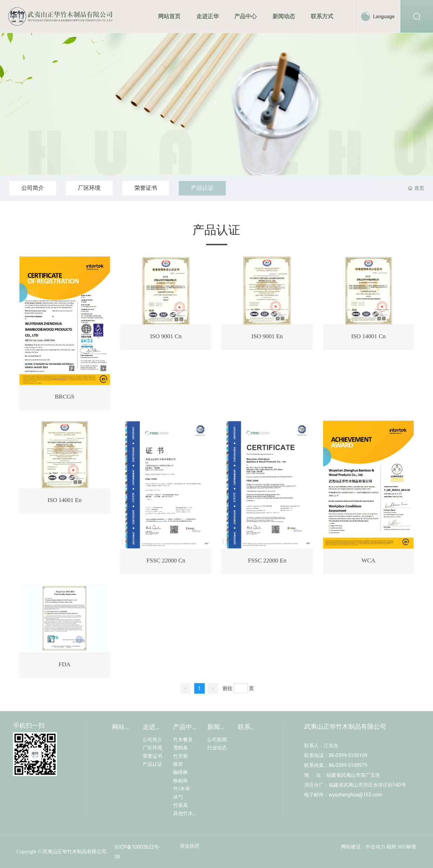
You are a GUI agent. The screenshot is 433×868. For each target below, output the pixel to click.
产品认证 (202, 188)
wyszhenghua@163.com (356, 795)
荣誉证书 (146, 188)
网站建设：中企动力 (363, 847)
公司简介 (33, 188)
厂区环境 (89, 188)
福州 (391, 847)
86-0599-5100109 (348, 755)
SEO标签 (407, 847)
